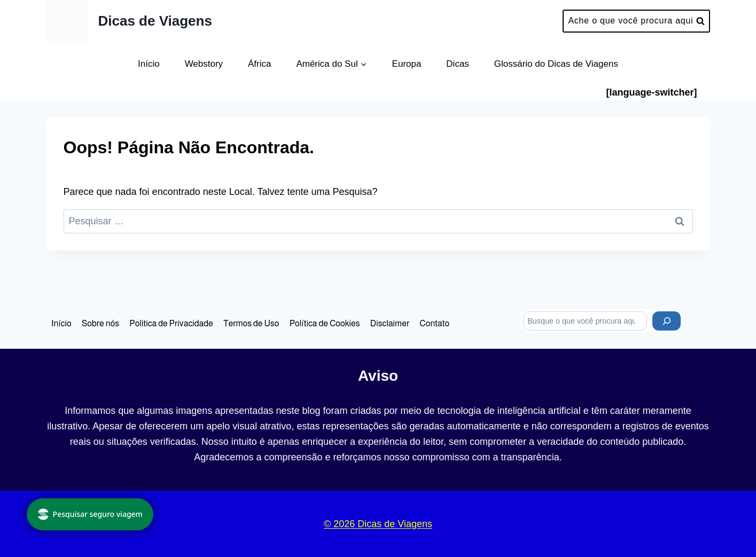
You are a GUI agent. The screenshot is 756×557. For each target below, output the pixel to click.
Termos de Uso (251, 323)
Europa (407, 64)
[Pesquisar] (667, 321)
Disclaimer (390, 323)
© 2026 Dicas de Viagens (378, 524)
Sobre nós (100, 323)
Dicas (458, 64)
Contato (434, 323)
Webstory (204, 64)
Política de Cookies (325, 323)
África (259, 64)
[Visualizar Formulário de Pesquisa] (636, 21)
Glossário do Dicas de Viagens (556, 64)
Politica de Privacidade (171, 323)
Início (149, 64)
